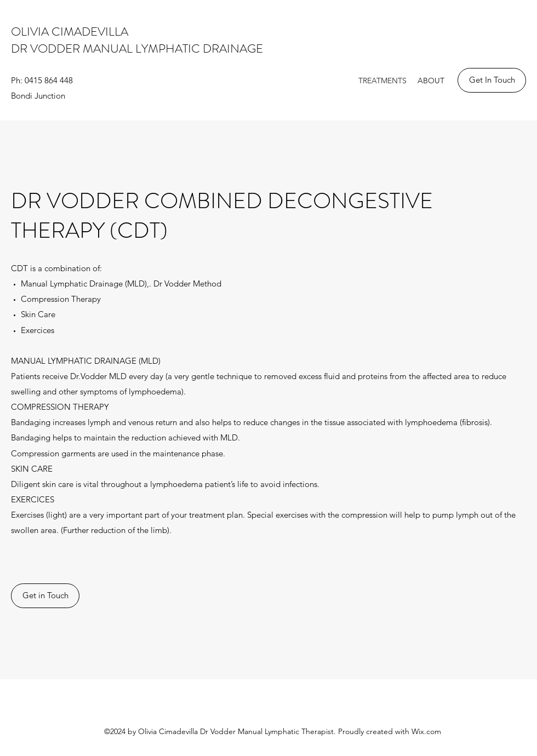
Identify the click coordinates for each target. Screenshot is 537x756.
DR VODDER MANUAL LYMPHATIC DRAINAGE (137, 48)
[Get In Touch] (492, 80)
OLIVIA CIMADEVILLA (72, 31)
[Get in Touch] (45, 596)
